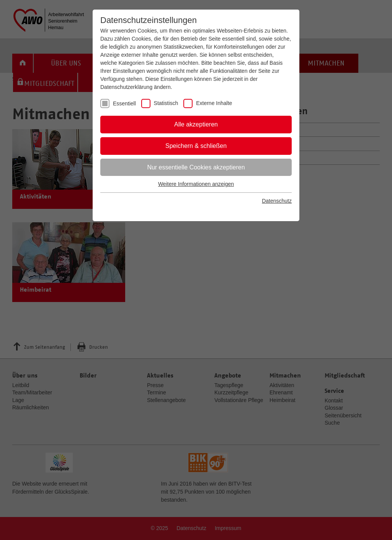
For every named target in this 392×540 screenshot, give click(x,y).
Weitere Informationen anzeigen (196, 184)
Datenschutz (277, 201)
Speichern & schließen (196, 146)
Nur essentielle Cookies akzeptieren (196, 167)
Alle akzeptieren (196, 124)
